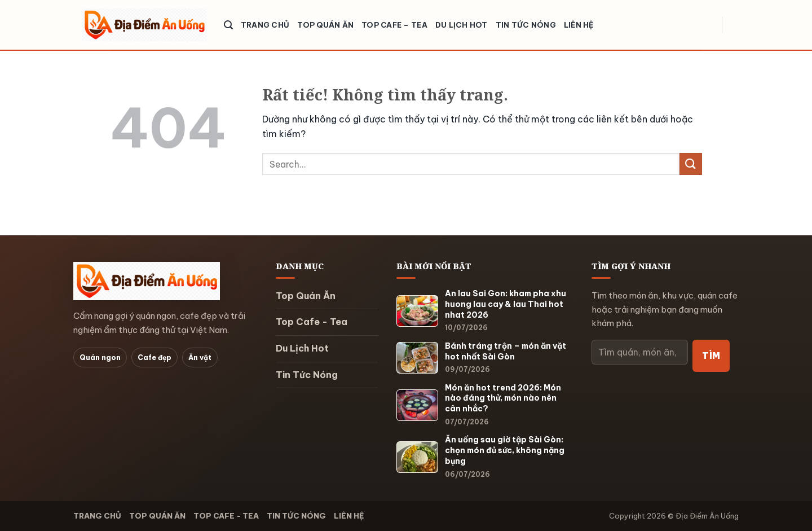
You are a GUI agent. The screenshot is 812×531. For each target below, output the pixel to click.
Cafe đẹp (155, 357)
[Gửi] (691, 164)
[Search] (228, 25)
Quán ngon (100, 357)
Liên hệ (579, 25)
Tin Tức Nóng (526, 25)
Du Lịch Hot (462, 25)
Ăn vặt (200, 357)
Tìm (711, 356)
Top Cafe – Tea (394, 25)
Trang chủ (265, 25)
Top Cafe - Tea (312, 322)
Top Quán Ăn (325, 25)
